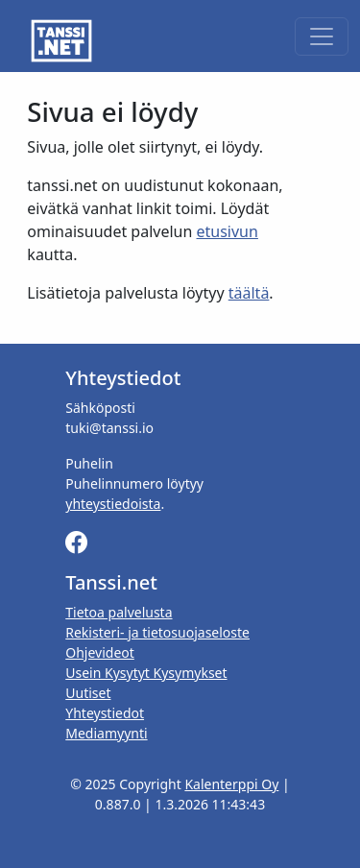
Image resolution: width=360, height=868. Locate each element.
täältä (249, 293)
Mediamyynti (106, 733)
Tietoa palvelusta (119, 612)
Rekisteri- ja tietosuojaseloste (157, 632)
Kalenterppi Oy (231, 784)
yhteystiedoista (113, 504)
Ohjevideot (100, 652)
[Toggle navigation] (322, 36)
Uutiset (88, 693)
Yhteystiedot (105, 713)
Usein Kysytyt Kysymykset (146, 673)
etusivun (228, 231)
